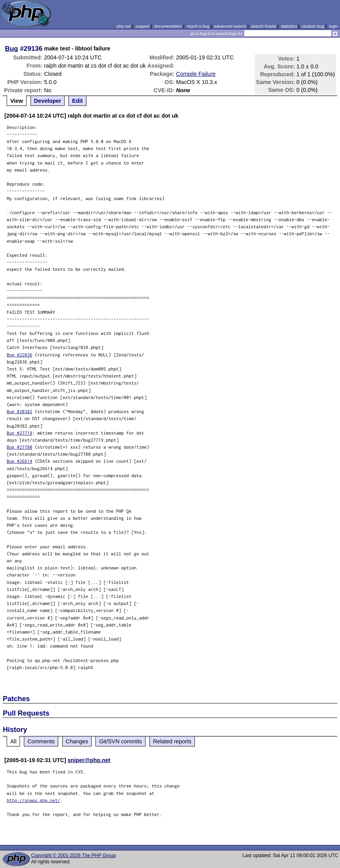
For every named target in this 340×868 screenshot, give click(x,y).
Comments (41, 741)
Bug (12, 48)
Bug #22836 (19, 355)
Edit (77, 101)
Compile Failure (196, 74)
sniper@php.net (89, 760)
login (334, 26)
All (13, 741)
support (142, 26)
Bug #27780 (19, 447)
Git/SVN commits (121, 741)
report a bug (198, 26)
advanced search (230, 26)
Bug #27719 (19, 433)
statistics (289, 26)
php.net (124, 26)
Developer (48, 101)
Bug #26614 (19, 461)
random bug (313, 26)
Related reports (172, 741)
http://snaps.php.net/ (33, 800)
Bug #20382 (19, 411)
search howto (263, 26)
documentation (168, 26)
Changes (77, 741)
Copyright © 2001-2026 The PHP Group (73, 855)
